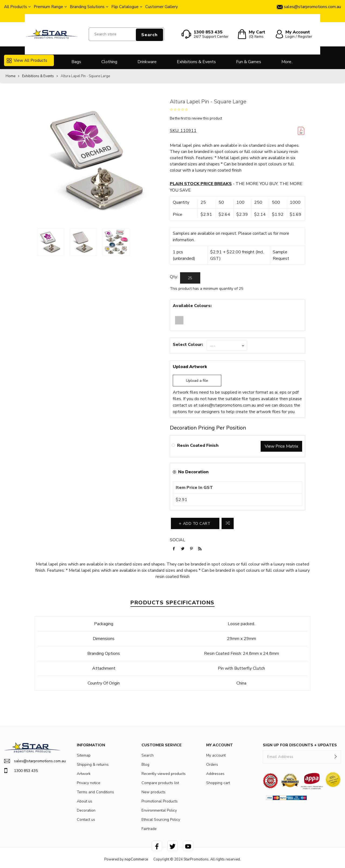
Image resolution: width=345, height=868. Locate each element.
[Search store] (126, 34)
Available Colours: (192, 306)
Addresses (215, 774)
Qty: (174, 277)
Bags (76, 62)
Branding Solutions (87, 7)
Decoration (86, 810)
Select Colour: (188, 345)
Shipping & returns (93, 765)
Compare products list (160, 783)
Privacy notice (89, 783)
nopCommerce (136, 859)
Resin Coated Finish (198, 445)
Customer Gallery (162, 7)
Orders (212, 765)
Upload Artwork (190, 367)
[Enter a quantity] (190, 278)
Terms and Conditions (95, 792)
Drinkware (147, 62)
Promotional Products (160, 801)
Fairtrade (149, 829)
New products (153, 792)
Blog (145, 765)
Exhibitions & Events (196, 62)
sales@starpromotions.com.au (227, 405)
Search (149, 35)
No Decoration (193, 472)
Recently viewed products (164, 774)
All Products (15, 7)
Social (177, 540)
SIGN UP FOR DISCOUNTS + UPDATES (300, 745)
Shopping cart (218, 783)
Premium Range (48, 7)
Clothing (109, 62)
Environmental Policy (159, 810)
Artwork (84, 774)
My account (216, 755)
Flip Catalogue (125, 7)
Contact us (86, 820)
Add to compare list (228, 523)
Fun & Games (249, 62)
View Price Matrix (281, 446)
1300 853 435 (21, 771)
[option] (51, 242)
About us (84, 801)
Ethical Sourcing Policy (161, 820)
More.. (287, 62)
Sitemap (84, 755)
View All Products (27, 60)
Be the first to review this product (196, 118)
